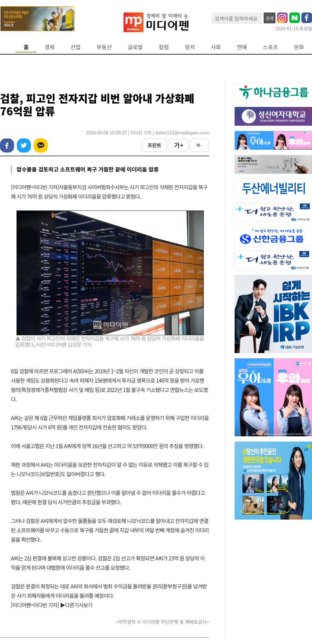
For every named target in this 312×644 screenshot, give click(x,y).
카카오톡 (41, 145)
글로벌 (135, 47)
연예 (242, 47)
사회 (216, 47)
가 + (178, 145)
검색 (270, 18)
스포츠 (271, 47)
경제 (50, 47)
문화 (299, 47)
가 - (199, 145)
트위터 (24, 145)
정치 (190, 47)
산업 (76, 47)
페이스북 (7, 145)
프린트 (154, 145)
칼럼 (164, 47)
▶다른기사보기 (76, 605)
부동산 (104, 47)
